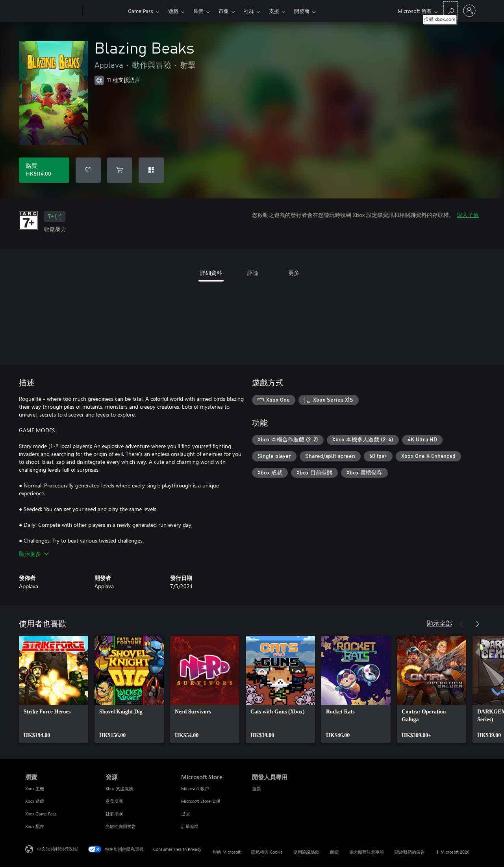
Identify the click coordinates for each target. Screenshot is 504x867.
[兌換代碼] (151, 170)
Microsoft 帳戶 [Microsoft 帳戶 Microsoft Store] (195, 788)
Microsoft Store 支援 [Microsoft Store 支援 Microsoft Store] (201, 801)
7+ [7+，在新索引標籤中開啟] (55, 217)
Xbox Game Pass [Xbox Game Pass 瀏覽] (41, 814)
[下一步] (477, 624)
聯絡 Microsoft (227, 852)
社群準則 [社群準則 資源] (114, 814)
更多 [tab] (294, 273)
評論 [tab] (253, 273)
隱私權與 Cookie (267, 852)
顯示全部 (439, 623)
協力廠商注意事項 (367, 852)
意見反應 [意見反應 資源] (114, 801)
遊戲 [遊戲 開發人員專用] (256, 788)
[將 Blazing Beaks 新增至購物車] (120, 170)
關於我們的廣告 (410, 852)
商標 (334, 852)
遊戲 (173, 11)
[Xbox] (104, 11)
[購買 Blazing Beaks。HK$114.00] (44, 170)
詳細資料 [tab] (211, 273)
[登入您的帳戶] (469, 11)
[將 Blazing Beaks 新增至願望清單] (88, 170)
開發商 (302, 11)
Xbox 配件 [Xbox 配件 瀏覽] (35, 826)
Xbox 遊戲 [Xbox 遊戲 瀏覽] (35, 801)
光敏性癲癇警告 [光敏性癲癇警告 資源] (121, 826)
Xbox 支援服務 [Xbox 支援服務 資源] (119, 788)
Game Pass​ (141, 11)
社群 (249, 11)
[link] (54, 689)
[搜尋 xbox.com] (450, 10)
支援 (274, 11)
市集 (224, 11)
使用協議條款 (306, 852)
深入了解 (468, 215)
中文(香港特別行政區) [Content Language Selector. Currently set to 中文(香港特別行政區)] (58, 849)
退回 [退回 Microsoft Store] (185, 814)
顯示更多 (34, 554)
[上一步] (461, 624)
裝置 (198, 11)
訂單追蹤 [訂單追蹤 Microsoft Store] (190, 826)
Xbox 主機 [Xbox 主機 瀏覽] (35, 788)
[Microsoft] (52, 11)
